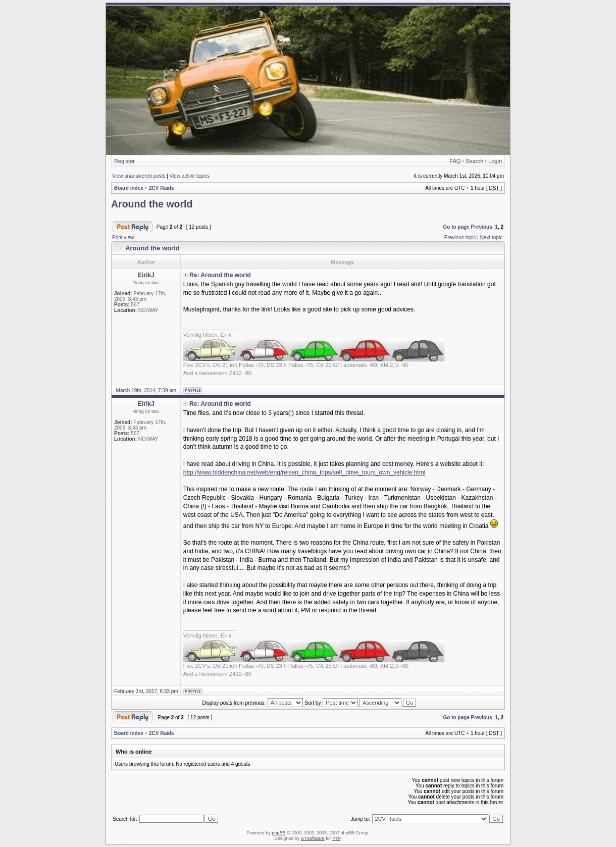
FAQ (455, 161)
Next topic (491, 237)
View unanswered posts (139, 176)
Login (495, 161)
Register (124, 161)
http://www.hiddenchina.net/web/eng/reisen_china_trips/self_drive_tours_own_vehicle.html (304, 472)
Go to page (456, 227)
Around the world (152, 204)
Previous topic (460, 237)
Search (474, 161)
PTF (336, 838)
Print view (123, 237)
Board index (129, 188)
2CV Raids (161, 188)
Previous (482, 227)
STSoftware (313, 838)
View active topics (190, 176)
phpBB (278, 833)
